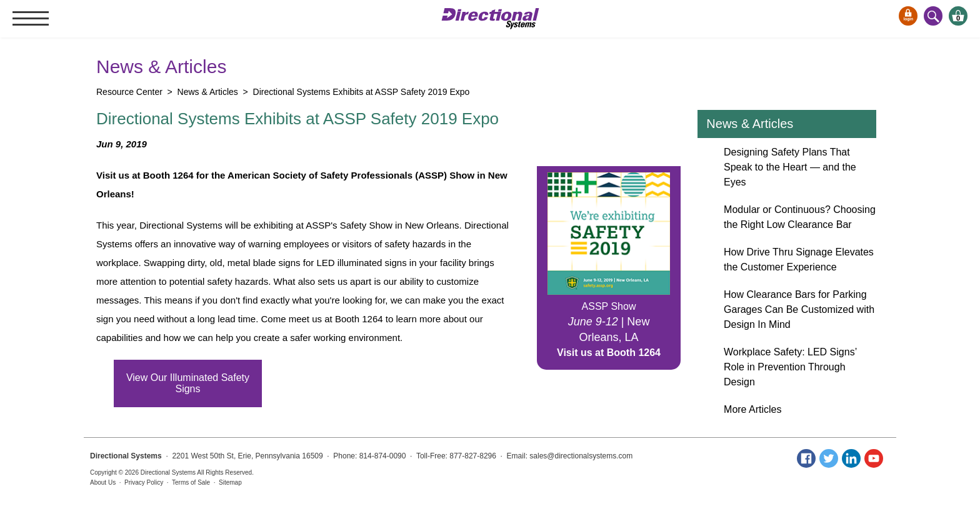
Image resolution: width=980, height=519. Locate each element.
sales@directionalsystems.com (581, 456)
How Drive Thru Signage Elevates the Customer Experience (799, 259)
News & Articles (750, 124)
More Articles (752, 409)
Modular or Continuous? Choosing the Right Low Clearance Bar (800, 217)
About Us (103, 482)
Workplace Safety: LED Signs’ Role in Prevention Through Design (790, 367)
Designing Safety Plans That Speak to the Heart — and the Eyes (790, 167)
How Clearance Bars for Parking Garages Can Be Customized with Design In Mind (799, 309)
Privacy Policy (144, 482)
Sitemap (230, 482)
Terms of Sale (191, 482)
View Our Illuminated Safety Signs (188, 383)
